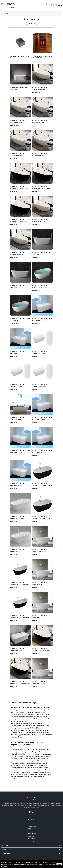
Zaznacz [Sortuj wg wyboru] (32, 23)
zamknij (59, 864)
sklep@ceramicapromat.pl (32, 841)
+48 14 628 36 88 (32, 839)
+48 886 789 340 (31, 834)
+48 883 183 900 (31, 836)
